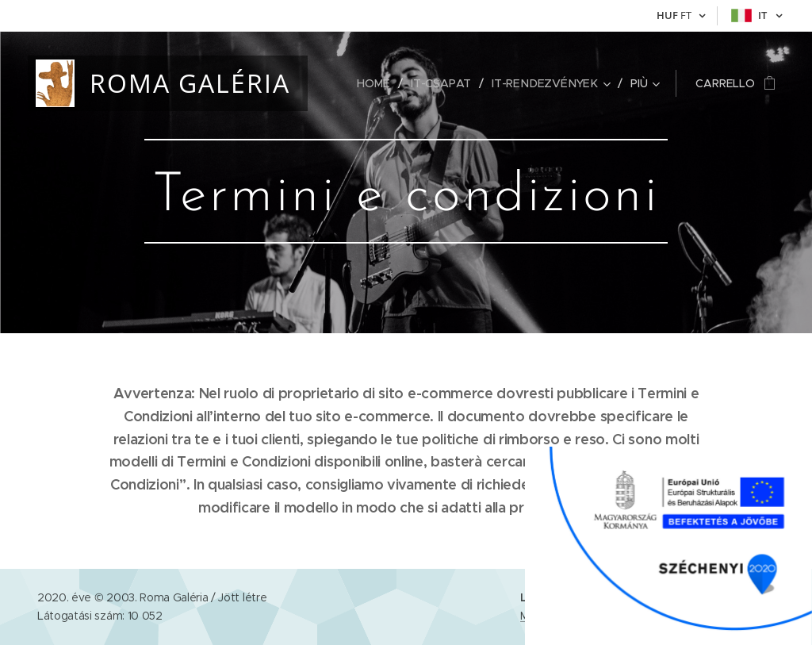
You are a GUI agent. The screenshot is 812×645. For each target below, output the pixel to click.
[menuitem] (381, 83)
